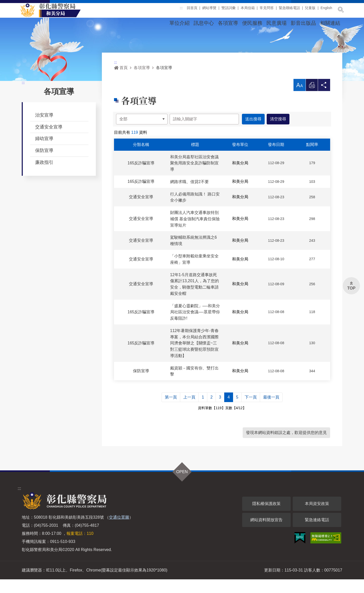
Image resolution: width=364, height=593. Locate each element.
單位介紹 (179, 23)
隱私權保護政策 (266, 517)
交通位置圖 (119, 531)
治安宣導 (44, 128)
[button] (299, 98)
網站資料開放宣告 (266, 533)
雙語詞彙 (229, 10)
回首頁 (192, 10)
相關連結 (330, 23)
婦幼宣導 (44, 152)
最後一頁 (271, 411)
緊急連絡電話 (317, 533)
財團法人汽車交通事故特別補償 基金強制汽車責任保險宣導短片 (195, 232)
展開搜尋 (341, 10)
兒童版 (310, 10)
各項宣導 (228, 23)
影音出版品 (303, 23)
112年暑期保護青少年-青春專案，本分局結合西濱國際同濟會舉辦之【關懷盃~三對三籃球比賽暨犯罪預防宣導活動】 (194, 357)
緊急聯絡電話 (289, 10)
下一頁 (251, 411)
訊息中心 (204, 23)
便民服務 (252, 23)
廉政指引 (44, 176)
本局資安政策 (317, 517)
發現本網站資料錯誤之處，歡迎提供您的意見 (286, 446)
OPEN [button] (182, 485)
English (326, 10)
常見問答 (267, 10)
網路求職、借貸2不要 (189, 195)
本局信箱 (248, 10)
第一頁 (171, 411)
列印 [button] (312, 100)
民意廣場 (277, 23)
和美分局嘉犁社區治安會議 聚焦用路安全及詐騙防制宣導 (194, 177)
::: (181, 10)
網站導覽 (209, 10)
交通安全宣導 (49, 140)
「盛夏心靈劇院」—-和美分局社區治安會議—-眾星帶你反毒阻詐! (195, 326)
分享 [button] (324, 100)
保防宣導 (44, 164)
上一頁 (189, 411)
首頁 (121, 81)
